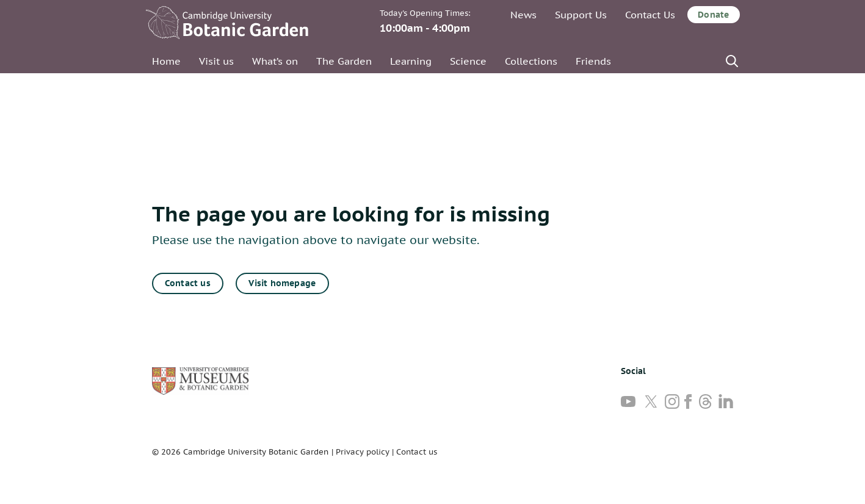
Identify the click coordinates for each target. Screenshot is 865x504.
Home (166, 61)
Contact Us (650, 15)
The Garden (344, 61)
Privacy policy (363, 452)
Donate (713, 15)
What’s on (275, 61)
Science (468, 61)
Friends (593, 61)
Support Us (581, 15)
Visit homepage (282, 283)
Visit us (216, 61)
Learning (411, 61)
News (523, 15)
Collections (531, 61)
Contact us (188, 283)
